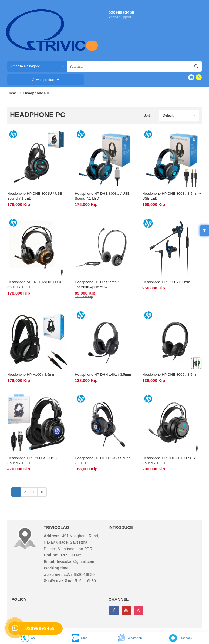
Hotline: (51, 555)
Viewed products (45, 80)
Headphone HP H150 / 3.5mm (166, 282)
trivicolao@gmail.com (76, 562)
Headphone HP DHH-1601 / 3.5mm (103, 374)
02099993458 (121, 12)
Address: (52, 536)
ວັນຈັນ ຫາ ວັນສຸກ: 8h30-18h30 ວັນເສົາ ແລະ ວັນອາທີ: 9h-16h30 (70, 578)
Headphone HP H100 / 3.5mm (31, 374)
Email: (50, 562)
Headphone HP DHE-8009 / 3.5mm (170, 374)
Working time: (57, 568)
